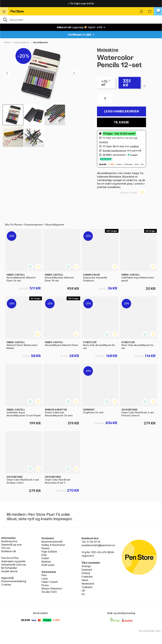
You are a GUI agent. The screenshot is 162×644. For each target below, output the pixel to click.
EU (83, 594)
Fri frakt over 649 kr (81, 3)
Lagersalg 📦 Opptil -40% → (81, 27)
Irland (85, 580)
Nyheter (46, 562)
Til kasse (121, 122)
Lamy (45, 579)
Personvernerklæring (14, 581)
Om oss (6, 548)
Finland (86, 573)
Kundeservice (9, 541)
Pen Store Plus (10, 558)
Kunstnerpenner (22, 42)
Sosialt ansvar (9, 571)
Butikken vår (9, 551)
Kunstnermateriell (52, 542)
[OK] (81, 20)
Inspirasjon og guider (13, 561)
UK (83, 591)
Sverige (86, 566)
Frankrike (87, 577)
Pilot (44, 575)
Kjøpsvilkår (8, 578)
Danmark (87, 570)
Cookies (6, 585)
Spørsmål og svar (11, 545)
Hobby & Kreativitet (53, 545)
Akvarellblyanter (41, 42)
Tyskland (87, 587)
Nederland (88, 584)
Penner (7, 42)
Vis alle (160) (49, 592)
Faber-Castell (50, 582)
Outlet (45, 558)
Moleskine (108, 50)
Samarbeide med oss (14, 565)
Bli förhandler (9, 568)
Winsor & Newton (52, 589)
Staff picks (48, 565)
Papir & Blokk (49, 552)
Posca (45, 585)
